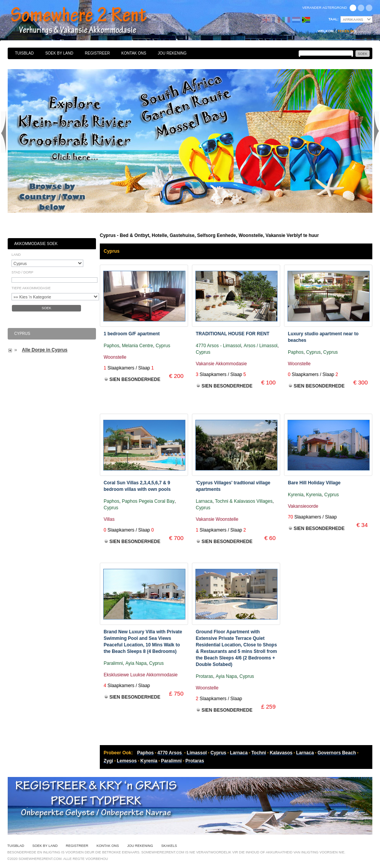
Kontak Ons (134, 53)
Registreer (97, 53)
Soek (46, 308)
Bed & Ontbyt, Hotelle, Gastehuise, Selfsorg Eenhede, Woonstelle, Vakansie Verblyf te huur (87, 21)
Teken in (345, 31)
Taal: (334, 19)
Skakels (169, 846)
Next (377, 132)
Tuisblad (24, 53)
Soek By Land (59, 53)
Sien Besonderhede (135, 379)
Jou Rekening (172, 53)
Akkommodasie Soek (36, 244)
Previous (3, 132)
